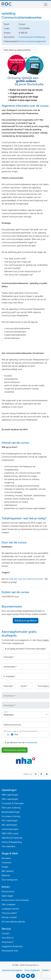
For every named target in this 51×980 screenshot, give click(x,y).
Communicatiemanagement (32, 41)
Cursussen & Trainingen (13, 803)
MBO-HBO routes (10, 833)
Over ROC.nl (7, 938)
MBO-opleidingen (10, 795)
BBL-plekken (8, 871)
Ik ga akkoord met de (21, 742)
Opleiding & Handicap (12, 838)
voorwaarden (31, 742)
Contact (6, 933)
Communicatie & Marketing (32, 37)
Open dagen (7, 896)
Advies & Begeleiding (12, 842)
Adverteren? (8, 942)
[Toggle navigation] (46, 4)
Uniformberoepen (10, 829)
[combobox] (25, 715)
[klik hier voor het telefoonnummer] (26, 579)
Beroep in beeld (9, 917)
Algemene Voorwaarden (12, 970)
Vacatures (6, 862)
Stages (5, 867)
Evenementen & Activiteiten (15, 900)
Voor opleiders (8, 846)
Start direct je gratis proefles (17, 50)
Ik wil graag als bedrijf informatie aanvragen (25, 649)
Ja (8, 734)
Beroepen (6, 858)
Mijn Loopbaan (9, 904)
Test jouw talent (9, 913)
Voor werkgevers (10, 880)
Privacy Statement (32, 970)
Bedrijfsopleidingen (11, 812)
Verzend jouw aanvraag (15, 750)
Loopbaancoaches (10, 909)
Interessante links (10, 951)
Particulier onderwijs (11, 808)
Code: (7, 28)
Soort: (7, 24)
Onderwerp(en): (11, 41)
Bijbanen (6, 875)
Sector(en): (9, 37)
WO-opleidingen (9, 825)
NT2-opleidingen (10, 821)
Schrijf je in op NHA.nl (26, 621)
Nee (16, 734)
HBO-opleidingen (10, 799)
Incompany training (11, 816)
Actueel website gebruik (13, 922)
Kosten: (7, 33)
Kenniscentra (8, 892)
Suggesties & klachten (12, 946)
